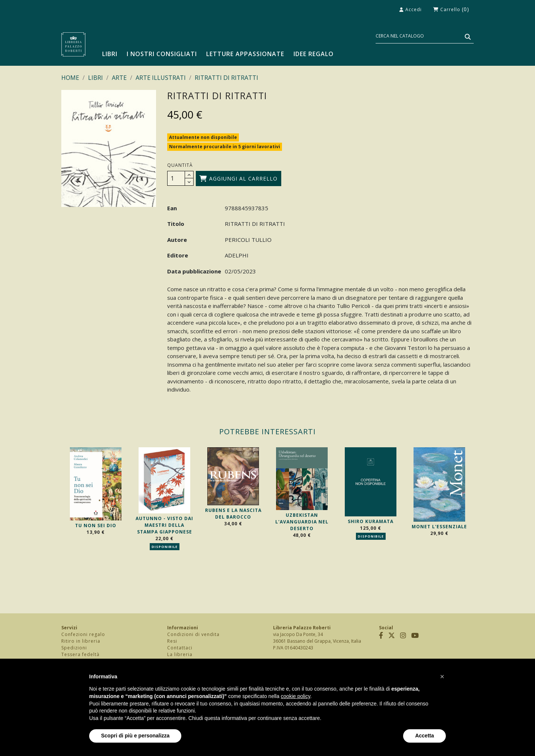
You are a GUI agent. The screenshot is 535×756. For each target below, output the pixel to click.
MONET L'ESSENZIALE (439, 527)
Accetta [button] (424, 736)
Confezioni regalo (83, 634)
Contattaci (180, 648)
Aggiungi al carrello (239, 179)
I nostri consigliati (162, 54)
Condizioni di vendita (193, 634)
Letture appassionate (245, 54)
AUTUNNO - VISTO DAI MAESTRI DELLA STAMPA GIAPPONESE (164, 525)
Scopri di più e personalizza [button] (135, 736)
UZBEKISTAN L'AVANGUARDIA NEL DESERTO (302, 522)
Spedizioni (74, 648)
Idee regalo (314, 54)
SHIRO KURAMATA (371, 521)
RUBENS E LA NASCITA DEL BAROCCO (233, 514)
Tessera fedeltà (80, 654)
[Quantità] (176, 178)
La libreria (180, 654)
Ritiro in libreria (81, 641)
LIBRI (110, 54)
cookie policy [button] (296, 696)
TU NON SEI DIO (96, 525)
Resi (172, 641)
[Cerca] (425, 36)
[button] (442, 676)
